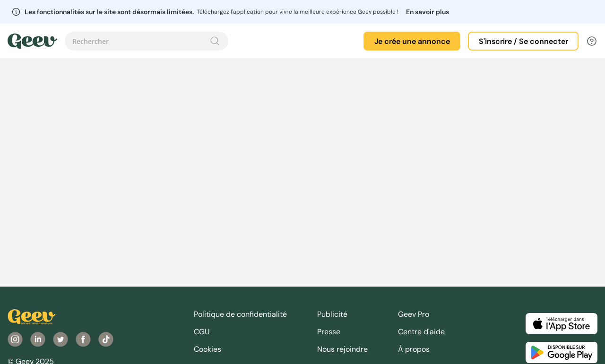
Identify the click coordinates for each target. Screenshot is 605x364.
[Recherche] (215, 41)
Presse (329, 332)
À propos (414, 349)
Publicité (332, 314)
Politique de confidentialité (240, 314)
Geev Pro (414, 314)
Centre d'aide (421, 332)
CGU (202, 332)
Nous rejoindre (342, 349)
